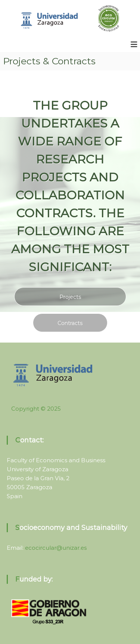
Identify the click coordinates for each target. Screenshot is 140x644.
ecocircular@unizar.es (56, 548)
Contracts (70, 323)
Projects (70, 297)
